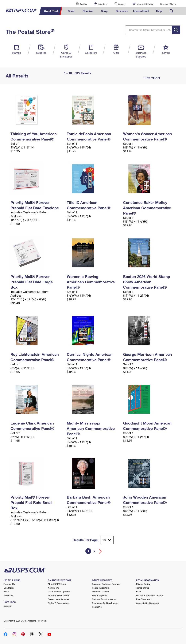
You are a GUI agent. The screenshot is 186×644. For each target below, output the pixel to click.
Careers (8, 606)
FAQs (6, 592)
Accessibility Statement (148, 603)
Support (122, 4)
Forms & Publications (58, 595)
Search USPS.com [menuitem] (172, 11)
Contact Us (9, 584)
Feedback (9, 595)
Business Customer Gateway (106, 584)
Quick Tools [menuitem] (52, 11)
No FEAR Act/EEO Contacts (150, 595)
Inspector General (101, 592)
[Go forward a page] (101, 551)
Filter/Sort (151, 78)
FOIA (139, 592)
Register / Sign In (168, 4)
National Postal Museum (104, 599)
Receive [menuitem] (88, 11)
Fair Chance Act (144, 599)
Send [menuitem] (71, 11)
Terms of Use (143, 588)
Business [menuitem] (122, 11)
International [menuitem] (141, 11)
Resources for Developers (105, 603)
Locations (103, 4)
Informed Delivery (145, 4)
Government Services (58, 599)
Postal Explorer (100, 595)
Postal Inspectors (101, 588)
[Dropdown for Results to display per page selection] (107, 540)
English (79, 4)
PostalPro (97, 607)
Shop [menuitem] (104, 11)
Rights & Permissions (58, 603)
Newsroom (53, 588)
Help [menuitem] (159, 11)
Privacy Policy (143, 584)
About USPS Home (57, 584)
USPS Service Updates (59, 592)
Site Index (9, 588)
